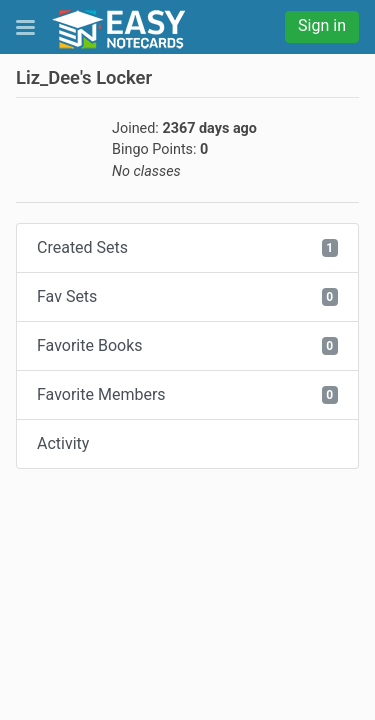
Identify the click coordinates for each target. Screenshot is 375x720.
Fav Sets (187, 296)
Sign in (322, 25)
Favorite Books (187, 345)
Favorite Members (187, 394)
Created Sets (187, 247)
